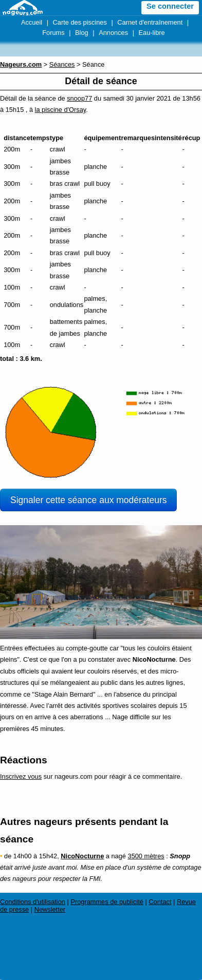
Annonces (113, 33)
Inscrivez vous (21, 776)
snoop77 (79, 98)
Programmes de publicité (107, 902)
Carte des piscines (80, 22)
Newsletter (50, 909)
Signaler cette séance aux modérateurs (88, 500)
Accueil (32, 22)
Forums (53, 33)
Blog (82, 33)
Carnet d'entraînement (150, 22)
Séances (62, 64)
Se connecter (170, 6)
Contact (160, 902)
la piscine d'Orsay (61, 110)
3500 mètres (146, 856)
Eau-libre (152, 33)
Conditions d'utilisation (33, 902)
